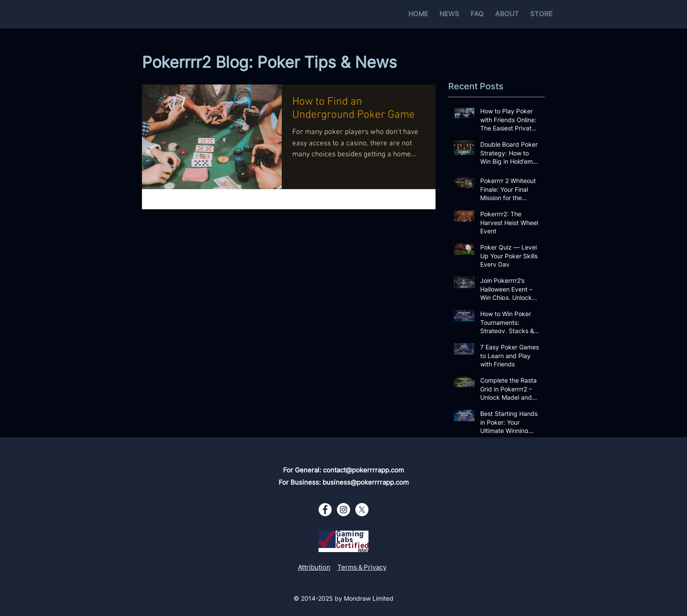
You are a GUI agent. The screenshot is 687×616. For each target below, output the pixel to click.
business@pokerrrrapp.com (366, 482)
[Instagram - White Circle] (343, 510)
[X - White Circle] (362, 510)
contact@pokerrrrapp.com (363, 470)
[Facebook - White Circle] (325, 510)
